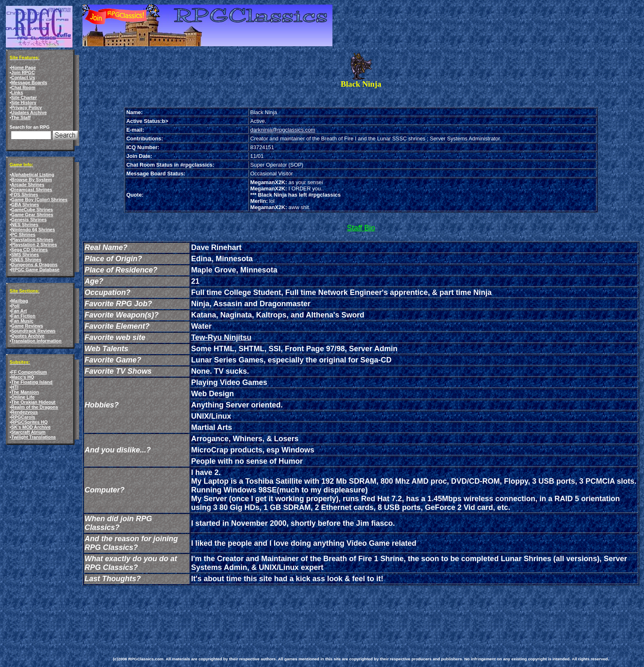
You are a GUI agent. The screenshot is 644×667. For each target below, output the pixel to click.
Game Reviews (27, 326)
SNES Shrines (26, 260)
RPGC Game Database (35, 270)
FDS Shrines (25, 195)
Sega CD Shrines (30, 250)
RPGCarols (23, 417)
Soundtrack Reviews (33, 331)
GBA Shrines (25, 205)
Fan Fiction (23, 316)
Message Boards (29, 82)
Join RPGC (23, 72)
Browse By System (32, 180)
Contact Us (23, 77)
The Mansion (25, 392)
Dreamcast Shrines (32, 190)
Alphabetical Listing (33, 175)
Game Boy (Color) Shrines (39, 200)
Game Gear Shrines (32, 215)
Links (17, 92)
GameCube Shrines (32, 210)
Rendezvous (25, 412)
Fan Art (19, 311)
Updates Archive (29, 112)
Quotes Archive (28, 336)
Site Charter (24, 97)
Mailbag (20, 301)
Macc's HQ (23, 377)
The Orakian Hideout (33, 402)
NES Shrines (25, 225)
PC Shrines (23, 235)
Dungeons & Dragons (34, 265)
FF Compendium (29, 372)
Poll (15, 306)
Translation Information (36, 341)
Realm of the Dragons (35, 407)
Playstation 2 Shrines (34, 245)
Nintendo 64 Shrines (33, 230)
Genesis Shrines (29, 220)
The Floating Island (32, 382)
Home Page (24, 67)
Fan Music (22, 321)
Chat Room (23, 87)
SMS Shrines (25, 255)
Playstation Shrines (32, 240)
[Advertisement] (265, 611)
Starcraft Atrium (28, 432)
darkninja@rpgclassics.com (283, 130)
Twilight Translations (34, 437)
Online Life (23, 397)
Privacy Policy (27, 107)
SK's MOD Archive (31, 427)
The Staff (21, 117)
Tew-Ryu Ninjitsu (221, 337)
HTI (15, 387)
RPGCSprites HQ (30, 422)
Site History (24, 102)
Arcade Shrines (28, 185)
